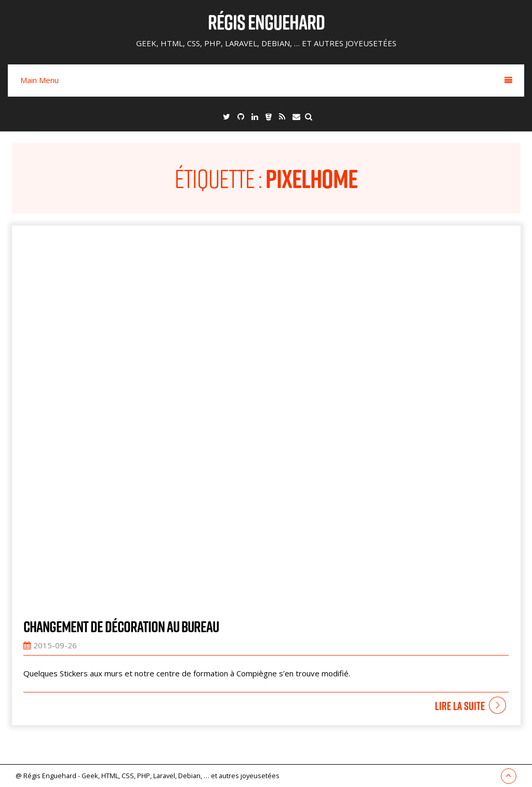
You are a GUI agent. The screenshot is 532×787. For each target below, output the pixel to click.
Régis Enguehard (266, 22)
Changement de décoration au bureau (121, 626)
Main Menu (266, 80)
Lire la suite (460, 706)
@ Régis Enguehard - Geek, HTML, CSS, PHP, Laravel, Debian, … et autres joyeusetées (148, 776)
